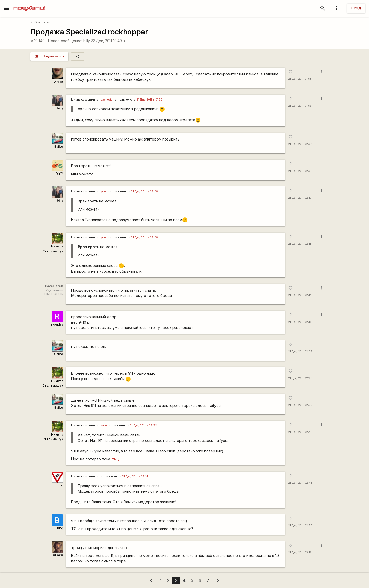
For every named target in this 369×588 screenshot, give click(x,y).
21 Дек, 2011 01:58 (300, 79)
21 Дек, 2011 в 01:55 (149, 100)
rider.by (57, 325)
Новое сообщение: (65, 41)
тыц (115, 459)
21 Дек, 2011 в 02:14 (135, 477)
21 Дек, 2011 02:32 (300, 405)
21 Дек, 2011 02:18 (300, 322)
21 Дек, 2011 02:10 (300, 198)
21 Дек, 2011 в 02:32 (143, 426)
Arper (59, 82)
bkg (60, 528)
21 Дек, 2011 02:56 (300, 526)
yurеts (105, 191)
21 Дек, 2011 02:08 (300, 171)
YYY (60, 173)
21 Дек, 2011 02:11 (299, 244)
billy (87, 41)
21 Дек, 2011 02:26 (300, 378)
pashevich (107, 100)
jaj (61, 485)
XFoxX (58, 555)
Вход (356, 8)
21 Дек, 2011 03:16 (300, 552)
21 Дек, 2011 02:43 (300, 483)
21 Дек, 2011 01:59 (300, 106)
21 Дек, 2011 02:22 (300, 351)
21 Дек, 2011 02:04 (300, 144)
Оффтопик (40, 22)
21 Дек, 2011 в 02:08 (144, 191)
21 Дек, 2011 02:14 (300, 295)
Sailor (59, 147)
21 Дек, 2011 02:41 (300, 432)
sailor (104, 426)
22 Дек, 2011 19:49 (108, 41)
